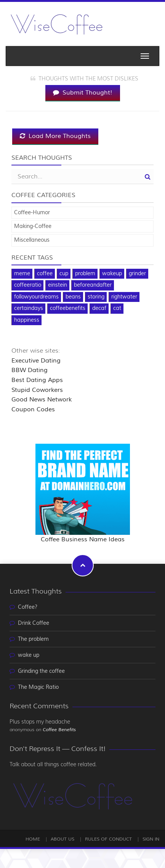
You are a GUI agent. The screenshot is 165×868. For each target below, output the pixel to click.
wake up (29, 655)
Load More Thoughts (55, 136)
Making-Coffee (33, 226)
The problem (33, 639)
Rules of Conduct (108, 839)
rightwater (124, 297)
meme (22, 274)
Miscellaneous (32, 240)
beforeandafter (93, 285)
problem (85, 274)
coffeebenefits (68, 308)
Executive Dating (36, 361)
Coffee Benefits (59, 730)
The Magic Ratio (38, 687)
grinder (137, 274)
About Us (62, 839)
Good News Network (42, 400)
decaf (99, 308)
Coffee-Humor (32, 213)
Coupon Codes (33, 409)
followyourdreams (36, 297)
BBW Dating (30, 370)
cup (64, 274)
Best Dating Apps (37, 380)
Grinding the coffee (41, 671)
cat (117, 308)
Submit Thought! (83, 93)
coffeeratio (28, 285)
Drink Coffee (34, 623)
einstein (58, 285)
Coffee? (28, 607)
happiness (27, 320)
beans (73, 297)
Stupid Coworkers (37, 390)
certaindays (29, 308)
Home (33, 839)
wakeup (112, 274)
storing (96, 297)
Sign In (151, 839)
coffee (45, 274)
